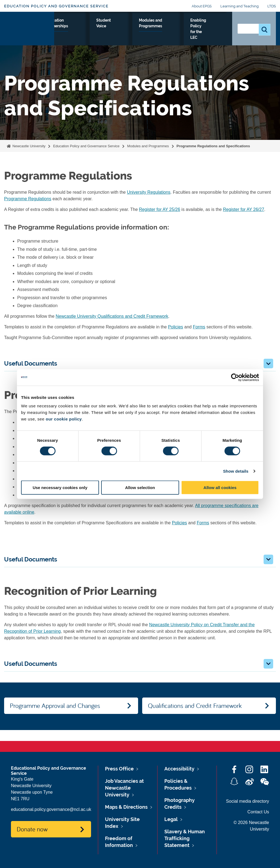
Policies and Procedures (87, 33)
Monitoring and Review (55, 33)
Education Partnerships (121, 30)
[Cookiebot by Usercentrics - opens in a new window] (235, 377)
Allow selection (140, 488)
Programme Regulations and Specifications (213, 146)
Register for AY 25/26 (160, 209)
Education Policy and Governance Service (56, 6)
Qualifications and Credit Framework (195, 705)
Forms (199, 327)
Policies (175, 327)
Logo (29, 35)
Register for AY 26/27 (243, 209)
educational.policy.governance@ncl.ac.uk (51, 809)
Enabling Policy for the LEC (214, 36)
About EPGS (202, 6)
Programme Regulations (28, 199)
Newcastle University (28, 146)
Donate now (32, 829)
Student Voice (152, 30)
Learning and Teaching (240, 6)
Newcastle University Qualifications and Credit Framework (112, 316)
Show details (236, 471)
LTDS (272, 6)
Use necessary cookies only (60, 488)
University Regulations (149, 192)
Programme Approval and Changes (55, 705)
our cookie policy (64, 419)
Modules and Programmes (183, 33)
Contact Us (258, 812)
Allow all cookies (220, 488)
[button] (268, 364)
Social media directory (248, 801)
